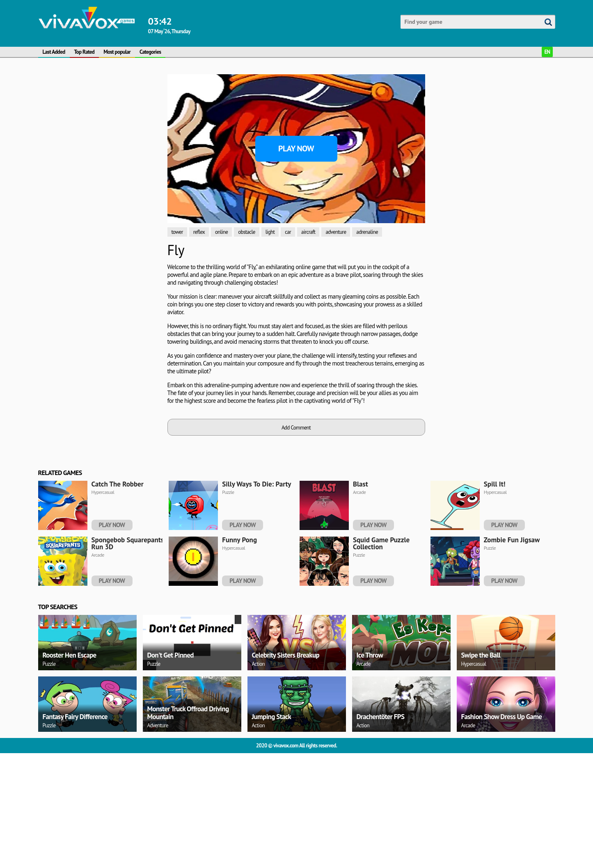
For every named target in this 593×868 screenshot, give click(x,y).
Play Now (296, 148)
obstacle (246, 232)
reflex (199, 232)
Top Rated (85, 52)
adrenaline (367, 232)
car (288, 232)
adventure (336, 232)
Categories (150, 52)
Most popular (117, 52)
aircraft (308, 232)
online (221, 232)
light (270, 232)
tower (177, 232)
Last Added (54, 52)
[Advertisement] (100, 197)
